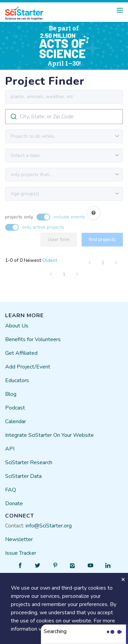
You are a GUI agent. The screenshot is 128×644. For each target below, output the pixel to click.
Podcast (15, 408)
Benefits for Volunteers (33, 339)
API (10, 449)
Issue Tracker (21, 553)
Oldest (50, 260)
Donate (14, 504)
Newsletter (19, 539)
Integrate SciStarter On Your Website (49, 435)
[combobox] (64, 117)
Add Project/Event (28, 367)
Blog (11, 394)
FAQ (11, 490)
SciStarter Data (23, 476)
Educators (17, 380)
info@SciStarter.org (49, 526)
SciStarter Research (29, 462)
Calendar (16, 421)
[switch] (45, 214)
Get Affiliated (21, 353)
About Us (17, 326)
